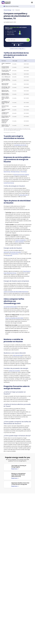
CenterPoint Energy (9, 183)
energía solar (9, 255)
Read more (15, 469)
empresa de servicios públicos (21, 175)
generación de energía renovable (12, 252)
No (21, 45)
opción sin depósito (21, 240)
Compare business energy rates (17, 48)
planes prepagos (19, 242)
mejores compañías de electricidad (14, 318)
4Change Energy (15, 172)
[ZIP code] (16, 40)
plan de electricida (18, 355)
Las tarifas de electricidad (10, 307)
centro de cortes (23, 195)
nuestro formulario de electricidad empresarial (16, 292)
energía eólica (14, 254)
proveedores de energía (20, 145)
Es (13, 10)
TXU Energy (24, 172)
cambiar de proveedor (14, 371)
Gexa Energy (7, 172)
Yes (16, 45)
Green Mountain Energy (10, 273)
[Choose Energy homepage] (32, 2)
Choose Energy (7, 10)
